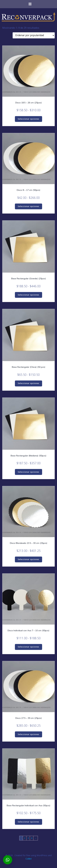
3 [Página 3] (28, 838)
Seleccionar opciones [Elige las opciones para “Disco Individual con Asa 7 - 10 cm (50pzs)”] (28, 647)
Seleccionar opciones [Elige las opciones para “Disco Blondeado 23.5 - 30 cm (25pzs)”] (28, 559)
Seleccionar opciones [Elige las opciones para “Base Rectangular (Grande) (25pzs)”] (28, 295)
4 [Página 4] (32, 838)
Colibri (29, 859)
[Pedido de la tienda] (34, 35)
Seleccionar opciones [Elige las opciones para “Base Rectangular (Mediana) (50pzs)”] (28, 472)
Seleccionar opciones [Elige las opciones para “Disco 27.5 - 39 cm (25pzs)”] (28, 734)
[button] (8, 860)
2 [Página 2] (25, 838)
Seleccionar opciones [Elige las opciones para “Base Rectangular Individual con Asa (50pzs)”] (28, 822)
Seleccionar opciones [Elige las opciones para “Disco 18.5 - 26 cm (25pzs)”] (28, 119)
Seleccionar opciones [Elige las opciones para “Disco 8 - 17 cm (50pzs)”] (28, 206)
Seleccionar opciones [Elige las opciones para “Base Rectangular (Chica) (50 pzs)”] (28, 383)
